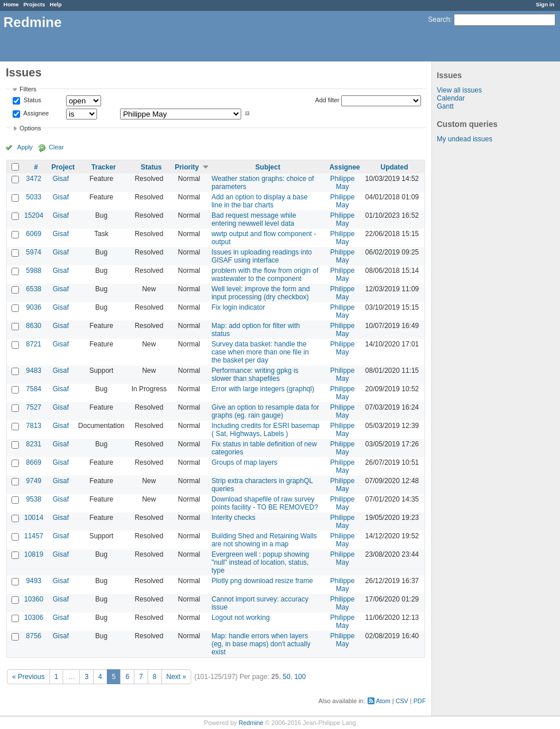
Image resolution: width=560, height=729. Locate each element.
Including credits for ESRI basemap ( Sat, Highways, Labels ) (265, 430)
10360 (34, 599)
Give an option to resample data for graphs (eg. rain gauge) (265, 411)
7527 (34, 407)
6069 (34, 234)
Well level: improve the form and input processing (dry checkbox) (260, 293)
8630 (34, 326)
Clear (56, 147)
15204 (34, 215)
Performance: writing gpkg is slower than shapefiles (255, 375)
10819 (34, 554)
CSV (402, 701)
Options (30, 128)
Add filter (328, 100)
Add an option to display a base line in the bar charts (259, 201)
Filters (28, 89)
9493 (34, 581)
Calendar (451, 98)
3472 (34, 179)
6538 (34, 289)
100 (300, 677)
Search (439, 20)
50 (286, 677)
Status (32, 101)
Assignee (35, 113)
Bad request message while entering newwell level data (254, 219)
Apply (25, 147)
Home (11, 4)
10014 (34, 518)
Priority (187, 167)
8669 (34, 462)
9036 (34, 307)
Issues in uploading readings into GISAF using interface (262, 256)
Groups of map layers (244, 462)
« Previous (28, 677)
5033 (34, 197)
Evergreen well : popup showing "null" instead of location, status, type (260, 562)
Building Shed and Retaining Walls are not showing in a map (264, 540)
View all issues (459, 90)
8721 (34, 344)
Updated (395, 167)
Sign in (545, 4)
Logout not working (240, 618)
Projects (34, 4)
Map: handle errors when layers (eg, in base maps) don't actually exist (261, 644)
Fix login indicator (238, 307)
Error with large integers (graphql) (263, 389)
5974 (34, 252)
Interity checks (233, 518)
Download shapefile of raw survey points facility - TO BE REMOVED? (265, 503)
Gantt (445, 106)
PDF (420, 701)
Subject (268, 167)
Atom (383, 701)
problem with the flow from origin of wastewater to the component (265, 275)
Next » (177, 677)
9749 (34, 481)
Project (63, 167)
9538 (34, 499)
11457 (34, 536)
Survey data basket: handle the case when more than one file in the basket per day (260, 352)
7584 (34, 389)
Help (56, 4)
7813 (34, 426)
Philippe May (343, 183)
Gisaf (61, 179)
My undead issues (465, 139)
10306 (34, 618)
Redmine (251, 723)
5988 (34, 271)
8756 (34, 636)
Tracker (104, 167)
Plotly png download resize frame (262, 581)
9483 (34, 371)
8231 (34, 444)
